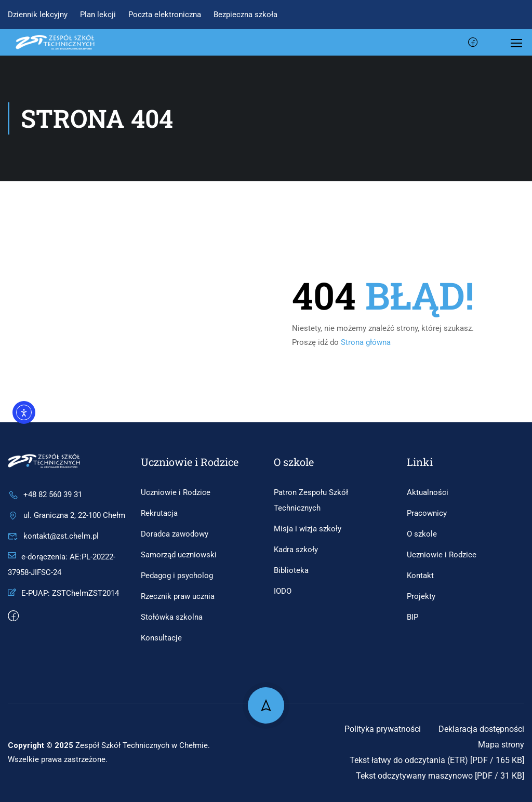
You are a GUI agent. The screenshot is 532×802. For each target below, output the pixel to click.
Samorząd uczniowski (179, 555)
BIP (413, 617)
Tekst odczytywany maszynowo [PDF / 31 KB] (440, 776)
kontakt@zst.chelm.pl (53, 536)
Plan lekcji (98, 15)
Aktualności (428, 492)
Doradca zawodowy (175, 534)
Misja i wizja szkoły (308, 529)
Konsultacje (161, 638)
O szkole (422, 534)
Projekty (421, 596)
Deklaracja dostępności (481, 729)
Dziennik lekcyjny (38, 15)
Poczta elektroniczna (165, 15)
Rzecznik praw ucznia (178, 596)
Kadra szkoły (296, 550)
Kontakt (420, 576)
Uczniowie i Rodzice (176, 492)
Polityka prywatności (383, 729)
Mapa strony (501, 745)
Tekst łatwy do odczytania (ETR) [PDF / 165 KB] (437, 760)
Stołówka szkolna (172, 617)
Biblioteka (291, 570)
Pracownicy (427, 513)
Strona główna (366, 342)
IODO (283, 591)
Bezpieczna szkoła (245, 15)
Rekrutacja (159, 513)
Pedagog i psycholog (177, 576)
